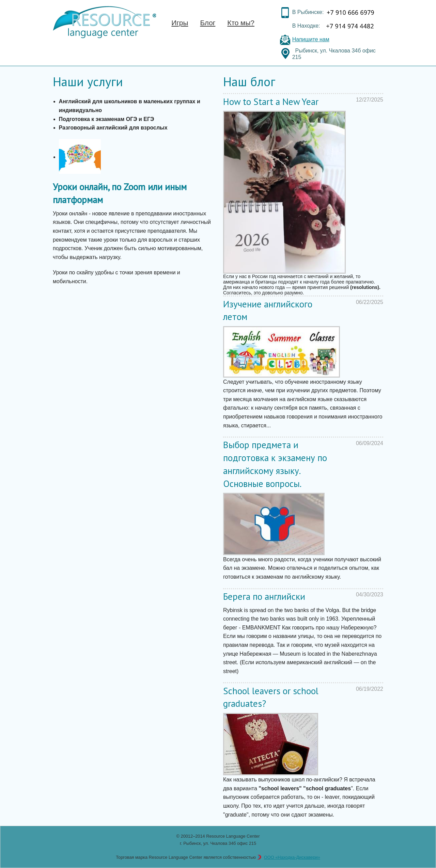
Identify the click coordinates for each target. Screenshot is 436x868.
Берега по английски (264, 596)
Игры (180, 23)
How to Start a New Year (271, 102)
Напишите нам (311, 39)
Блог (208, 23)
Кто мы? (241, 23)
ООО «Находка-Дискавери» (292, 857)
